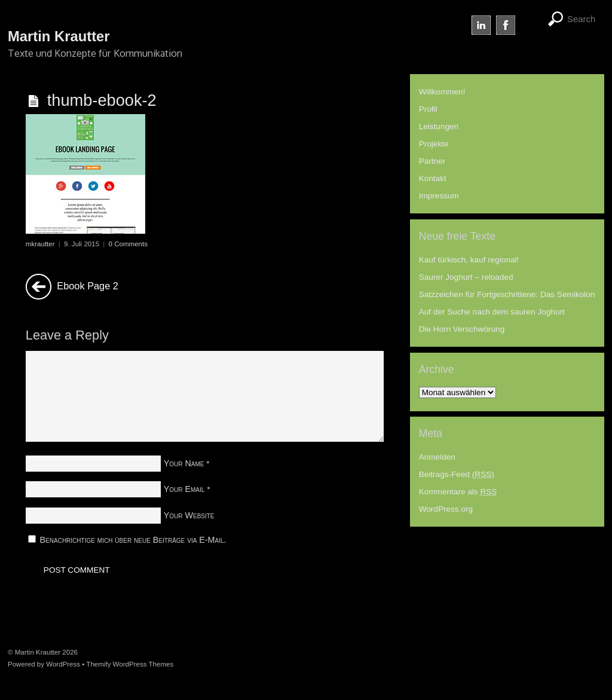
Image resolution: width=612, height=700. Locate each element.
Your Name (184, 463)
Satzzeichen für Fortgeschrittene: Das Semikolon (507, 294)
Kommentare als (458, 492)
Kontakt (433, 178)
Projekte (434, 144)
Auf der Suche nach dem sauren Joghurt (492, 312)
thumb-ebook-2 (102, 100)
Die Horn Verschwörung (462, 329)
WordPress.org (446, 509)
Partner (432, 161)
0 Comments (128, 244)
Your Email (184, 489)
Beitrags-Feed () (457, 474)
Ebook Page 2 (72, 287)
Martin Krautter (38, 652)
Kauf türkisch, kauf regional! (469, 260)
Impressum (439, 196)
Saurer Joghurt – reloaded (466, 277)
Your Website (189, 515)
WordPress (63, 664)
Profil (428, 109)
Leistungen (439, 126)
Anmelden (437, 457)
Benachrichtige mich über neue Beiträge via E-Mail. (133, 540)
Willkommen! (442, 92)
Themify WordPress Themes (130, 664)
